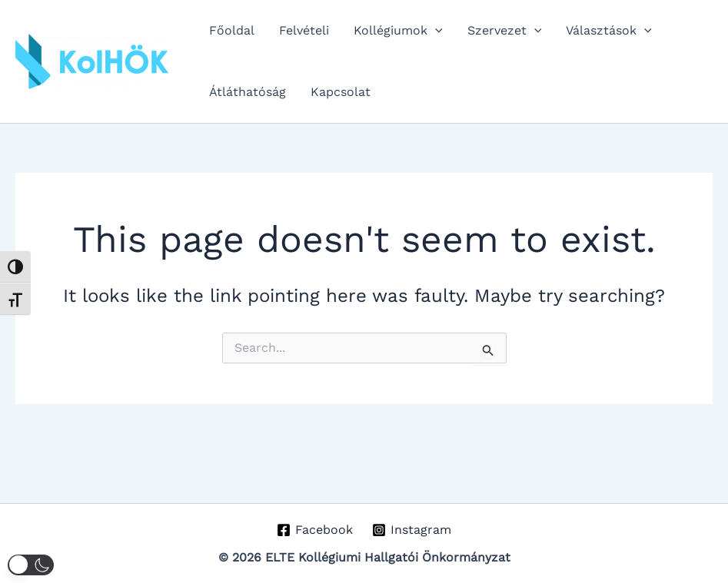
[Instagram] (412, 530)
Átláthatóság (248, 92)
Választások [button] (609, 31)
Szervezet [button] (505, 31)
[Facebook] (315, 530)
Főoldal (232, 30)
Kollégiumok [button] (398, 31)
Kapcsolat (341, 92)
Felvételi (304, 30)
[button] (435, 31)
